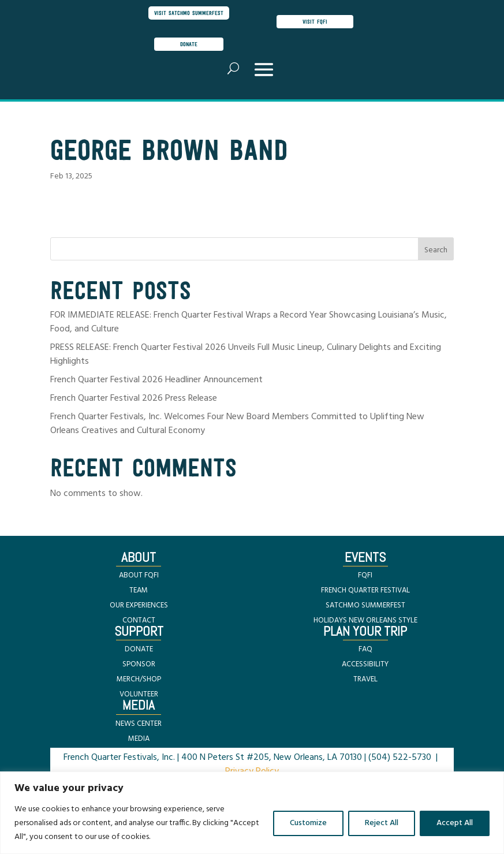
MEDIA (139, 739)
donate (189, 44)
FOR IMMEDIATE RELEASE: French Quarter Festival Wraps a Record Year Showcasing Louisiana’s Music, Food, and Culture (249, 322)
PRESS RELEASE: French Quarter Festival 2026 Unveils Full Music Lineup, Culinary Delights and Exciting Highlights (246, 355)
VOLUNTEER (139, 694)
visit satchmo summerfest (189, 13)
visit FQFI (315, 21)
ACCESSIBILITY (365, 664)
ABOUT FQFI (139, 575)
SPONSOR (139, 664)
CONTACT (139, 620)
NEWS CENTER (139, 724)
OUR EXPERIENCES (139, 605)
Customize (308, 823)
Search (436, 250)
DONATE (139, 649)
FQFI (365, 575)
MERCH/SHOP (139, 679)
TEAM (139, 590)
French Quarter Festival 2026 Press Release (134, 398)
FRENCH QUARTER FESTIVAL (365, 590)
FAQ (365, 649)
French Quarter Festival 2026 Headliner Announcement (156, 380)
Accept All (455, 823)
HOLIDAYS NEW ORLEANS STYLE (365, 620)
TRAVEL (365, 679)
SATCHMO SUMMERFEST (365, 605)
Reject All (382, 823)
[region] (252, 813)
